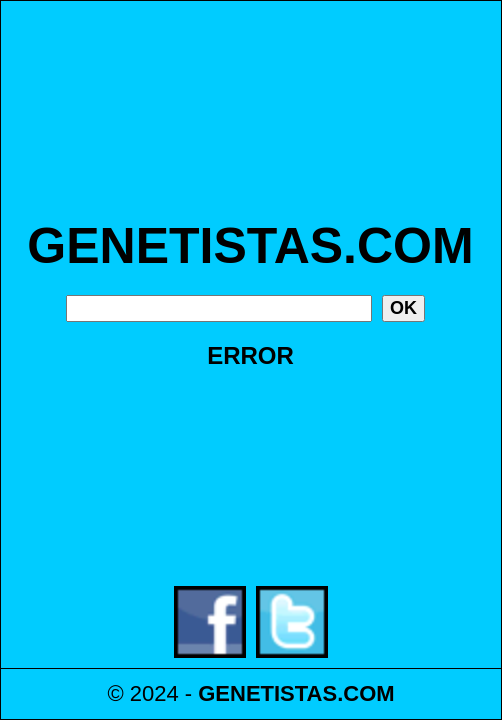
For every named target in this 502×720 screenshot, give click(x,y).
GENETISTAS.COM (250, 246)
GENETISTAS (267, 693)
